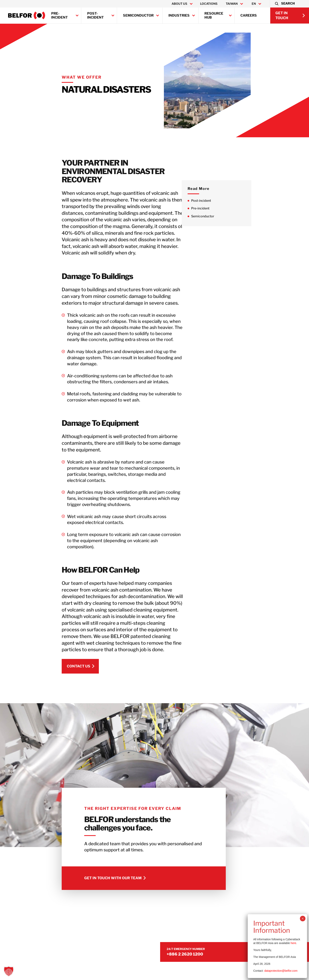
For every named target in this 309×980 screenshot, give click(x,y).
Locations (209, 4)
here (293, 943)
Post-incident (95, 15)
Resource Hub (214, 15)
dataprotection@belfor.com (281, 971)
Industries (179, 15)
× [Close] (303, 919)
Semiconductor (138, 15)
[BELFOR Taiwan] (27, 15)
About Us (179, 4)
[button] (285, 4)
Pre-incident (60, 15)
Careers (249, 15)
